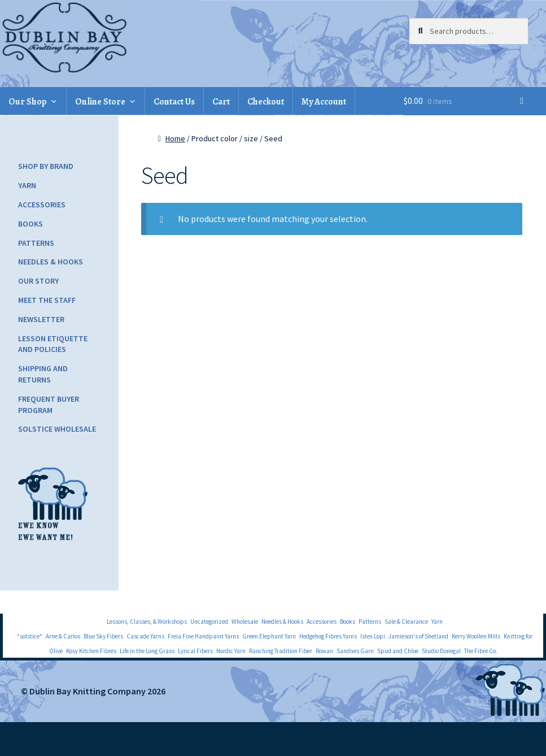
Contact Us (174, 102)
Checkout (266, 102)
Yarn (27, 185)
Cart (221, 102)
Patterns (36, 243)
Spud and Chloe (398, 651)
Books (30, 224)
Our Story (38, 281)
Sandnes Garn (355, 651)
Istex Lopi (373, 636)
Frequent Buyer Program (49, 405)
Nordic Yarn (231, 651)
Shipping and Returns (43, 374)
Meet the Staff (47, 300)
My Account (324, 102)
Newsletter (41, 319)
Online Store (100, 102)
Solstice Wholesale (57, 429)
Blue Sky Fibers (103, 636)
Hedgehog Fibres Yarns (328, 636)
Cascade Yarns (145, 636)
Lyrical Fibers (195, 651)
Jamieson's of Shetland (418, 636)
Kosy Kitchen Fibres (91, 651)
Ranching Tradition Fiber (281, 651)
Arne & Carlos (63, 636)
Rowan (324, 651)
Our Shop (28, 102)
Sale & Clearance (406, 622)
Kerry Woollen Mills (476, 636)
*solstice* (30, 636)
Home (175, 138)
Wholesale (245, 622)
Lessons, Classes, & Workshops (147, 622)
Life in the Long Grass (147, 651)
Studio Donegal (441, 651)
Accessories (42, 205)
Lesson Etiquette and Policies (53, 344)
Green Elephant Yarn (269, 636)
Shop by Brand (46, 166)
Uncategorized (209, 622)
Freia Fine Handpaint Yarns (203, 636)
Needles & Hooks (51, 262)
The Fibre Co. (481, 651)
